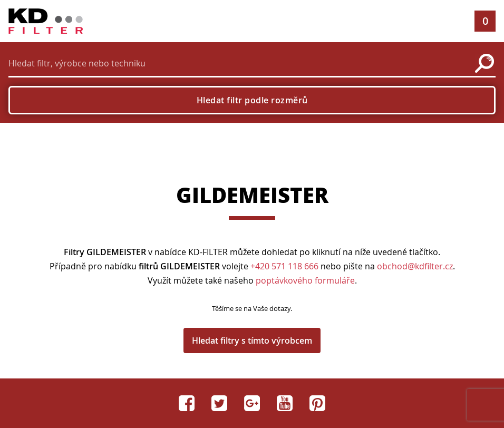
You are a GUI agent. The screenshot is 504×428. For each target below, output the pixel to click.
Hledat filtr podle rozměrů (252, 100)
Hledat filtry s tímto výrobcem (252, 341)
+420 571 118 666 (284, 266)
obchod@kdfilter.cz (415, 266)
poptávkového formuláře (305, 280)
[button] (451, 21)
